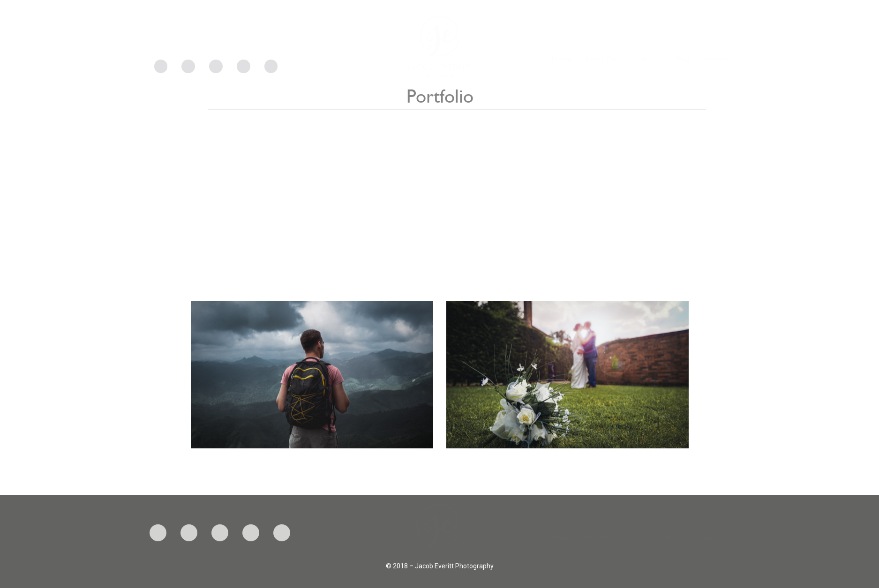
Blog (683, 67)
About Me (601, 67)
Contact (716, 67)
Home (561, 67)
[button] (312, 374)
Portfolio (646, 67)
